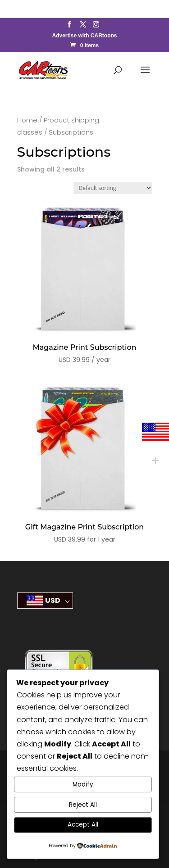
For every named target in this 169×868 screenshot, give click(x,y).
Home (27, 120)
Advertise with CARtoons (84, 36)
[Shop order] (113, 188)
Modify (83, 784)
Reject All (83, 805)
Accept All (83, 825)
